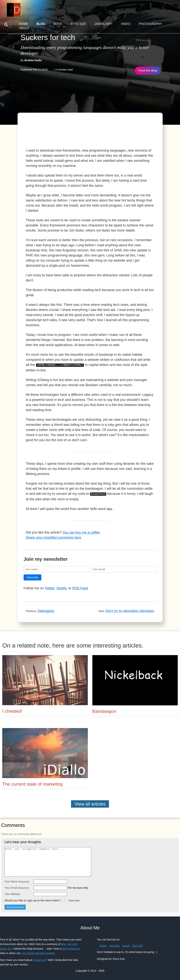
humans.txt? (40, 959)
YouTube (114, 945)
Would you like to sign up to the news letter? (42, 900)
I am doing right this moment (38, 952)
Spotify (61, 587)
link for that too (71, 948)
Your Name (17, 881)
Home (24, 24)
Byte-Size (78, 24)
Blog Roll (138, 945)
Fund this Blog (148, 70)
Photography (150, 24)
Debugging (46, 610)
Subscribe (32, 577)
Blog (41, 24)
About (24, 28)
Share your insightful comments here (54, 537)
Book (58, 24)
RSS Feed (80, 587)
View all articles (90, 803)
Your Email (17, 887)
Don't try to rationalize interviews (130, 610)
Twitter (49, 587)
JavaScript (104, 24)
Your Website (12, 893)
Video (126, 24)
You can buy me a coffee (81, 532)
